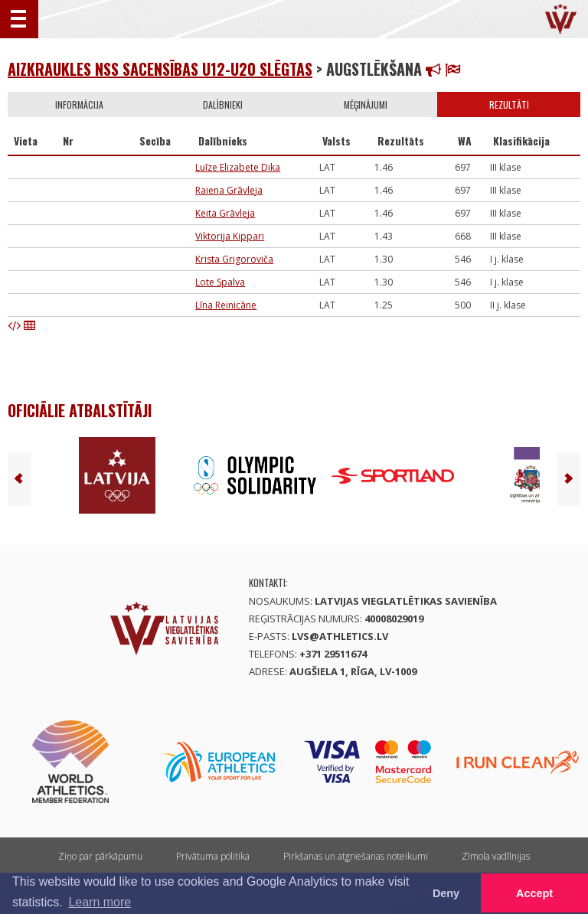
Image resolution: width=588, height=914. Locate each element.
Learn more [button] (100, 902)
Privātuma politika (213, 856)
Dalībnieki (223, 104)
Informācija (79, 104)
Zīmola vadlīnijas (496, 856)
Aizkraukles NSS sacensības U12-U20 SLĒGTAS (160, 69)
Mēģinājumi (366, 104)
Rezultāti (509, 104)
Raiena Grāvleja (229, 190)
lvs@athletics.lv (340, 636)
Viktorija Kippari (230, 236)
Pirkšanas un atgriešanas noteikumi (356, 856)
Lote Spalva (220, 282)
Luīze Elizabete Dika (238, 167)
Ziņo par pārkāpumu (100, 856)
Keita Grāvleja (225, 213)
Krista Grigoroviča (234, 259)
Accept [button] (534, 893)
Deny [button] (446, 893)
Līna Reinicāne (226, 305)
